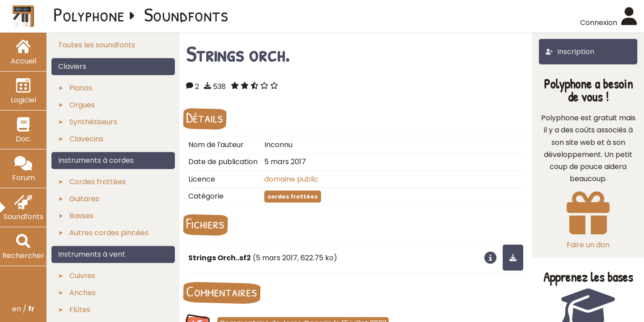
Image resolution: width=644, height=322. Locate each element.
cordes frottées (293, 197)
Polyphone (89, 14)
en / (23, 309)
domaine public (291, 179)
